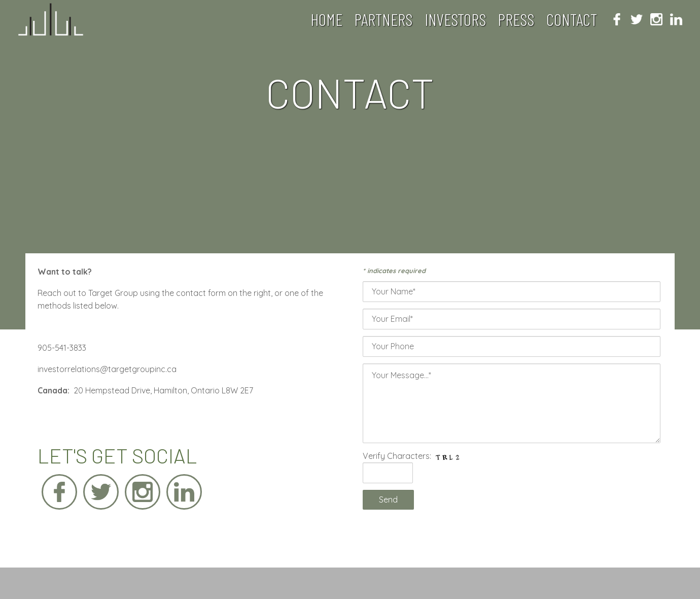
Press (516, 19)
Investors (455, 19)
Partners (383, 19)
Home (326, 19)
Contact (572, 19)
